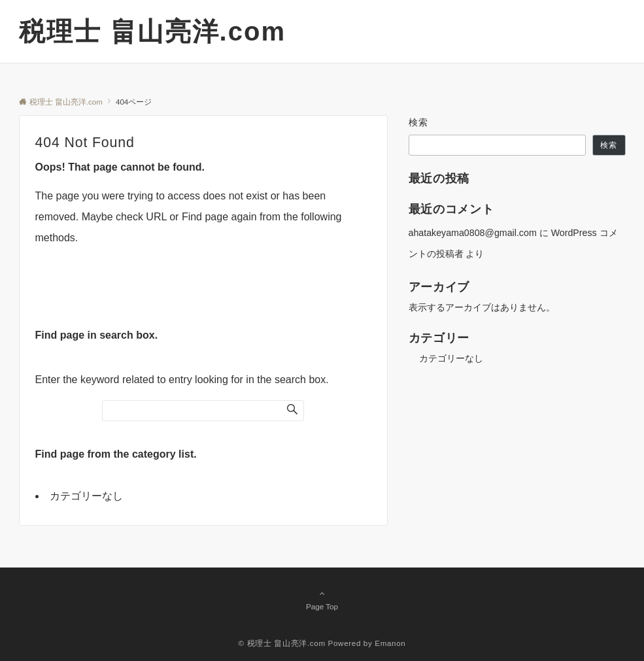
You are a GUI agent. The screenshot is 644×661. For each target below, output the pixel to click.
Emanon (390, 643)
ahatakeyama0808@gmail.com (473, 233)
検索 (419, 122)
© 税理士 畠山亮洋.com (282, 643)
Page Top (322, 600)
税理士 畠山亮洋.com (152, 31)
